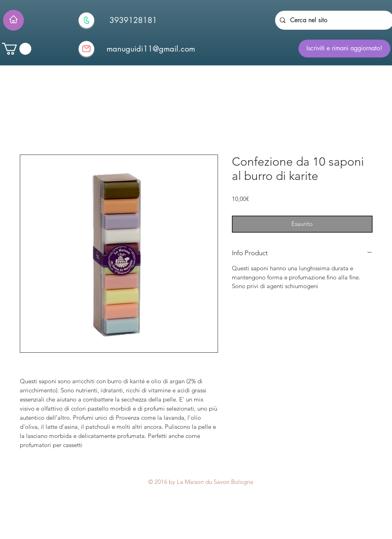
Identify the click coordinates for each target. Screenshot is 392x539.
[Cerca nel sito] (334, 20)
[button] (17, 49)
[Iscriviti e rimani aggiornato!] (344, 49)
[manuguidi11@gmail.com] (151, 49)
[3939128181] (133, 20)
